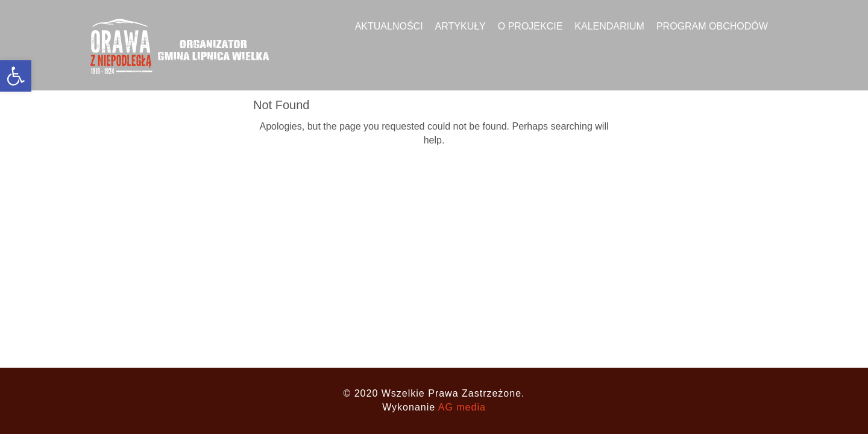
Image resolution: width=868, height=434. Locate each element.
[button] (16, 76)
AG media (462, 407)
